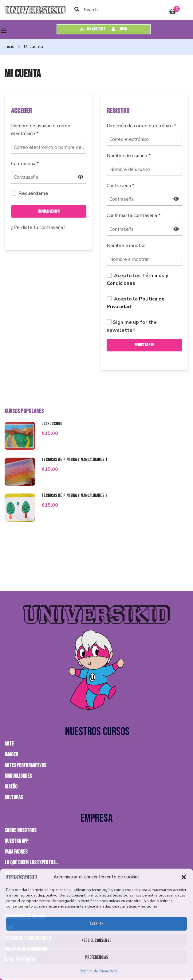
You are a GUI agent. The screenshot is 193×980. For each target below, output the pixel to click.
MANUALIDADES (18, 776)
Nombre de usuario (129, 156)
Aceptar (97, 924)
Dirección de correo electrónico (141, 126)
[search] (77, 10)
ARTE (9, 744)
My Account (93, 29)
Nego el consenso (96, 941)
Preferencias (97, 957)
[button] (184, 877)
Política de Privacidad (98, 971)
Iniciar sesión (49, 211)
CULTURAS (14, 798)
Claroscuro (52, 424)
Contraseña (25, 164)
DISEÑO (11, 787)
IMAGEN (11, 755)
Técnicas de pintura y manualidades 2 (74, 496)
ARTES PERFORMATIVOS (25, 765)
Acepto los (137, 280)
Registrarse (144, 345)
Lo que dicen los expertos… (32, 863)
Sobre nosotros (20, 830)
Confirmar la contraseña (134, 215)
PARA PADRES (16, 852)
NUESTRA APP (16, 841)
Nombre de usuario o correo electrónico (41, 130)
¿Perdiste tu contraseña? (38, 227)
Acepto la (136, 303)
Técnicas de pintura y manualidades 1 (74, 460)
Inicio (10, 46)
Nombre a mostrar (126, 246)
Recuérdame (30, 193)
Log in (119, 29)
